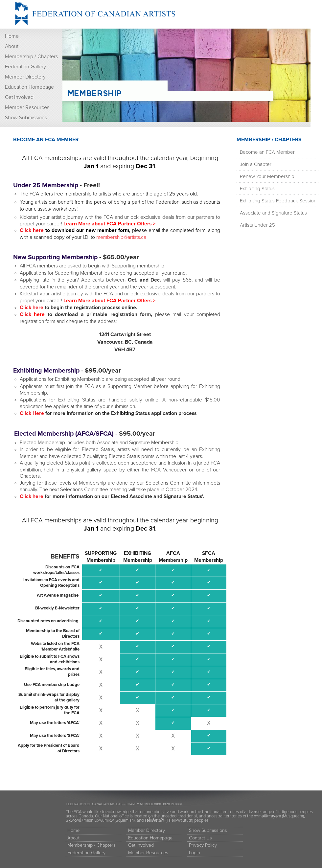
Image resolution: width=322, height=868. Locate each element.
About (12, 46)
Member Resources (27, 107)
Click (32, 314)
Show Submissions (26, 118)
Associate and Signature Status (273, 213)
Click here (33, 230)
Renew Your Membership (267, 176)
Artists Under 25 (257, 225)
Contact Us (200, 838)
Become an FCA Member (267, 152)
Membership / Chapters (31, 57)
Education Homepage (29, 87)
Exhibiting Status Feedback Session (278, 201)
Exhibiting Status (257, 189)
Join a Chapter (256, 164)
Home (12, 36)
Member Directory (25, 77)
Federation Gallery (25, 67)
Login (195, 853)
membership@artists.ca (121, 237)
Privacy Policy (203, 845)
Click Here (32, 413)
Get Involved (19, 97)
